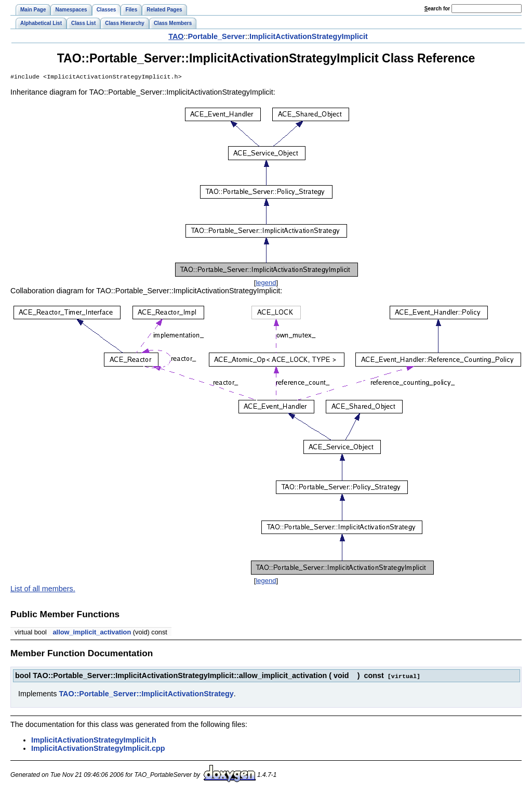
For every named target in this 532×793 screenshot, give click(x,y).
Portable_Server (217, 36)
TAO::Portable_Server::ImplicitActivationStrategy (146, 694)
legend (266, 284)
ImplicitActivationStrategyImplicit (309, 36)
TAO (176, 36)
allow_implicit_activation (92, 633)
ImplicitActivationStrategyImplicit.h (94, 740)
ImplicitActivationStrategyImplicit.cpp (98, 749)
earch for (437, 9)
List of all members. (43, 590)
